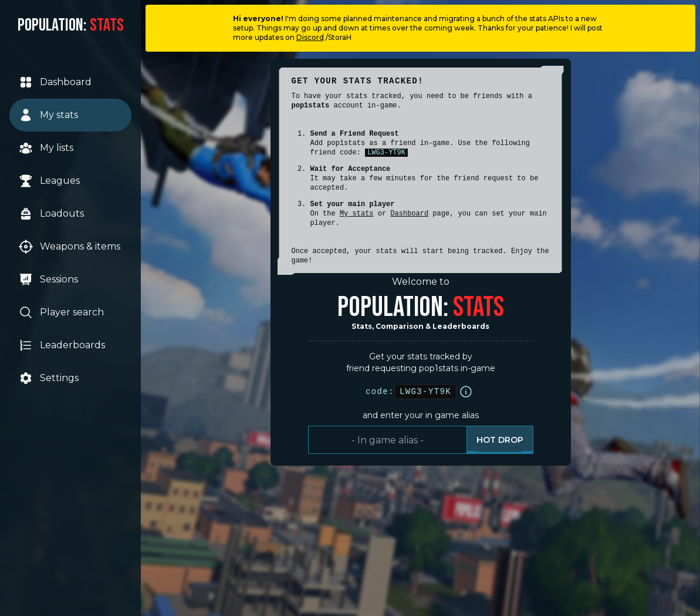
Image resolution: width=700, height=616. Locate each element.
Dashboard (55, 82)
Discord (310, 37)
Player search (61, 312)
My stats (48, 115)
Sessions (48, 280)
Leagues (49, 181)
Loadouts (51, 214)
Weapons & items (70, 247)
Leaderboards (62, 345)
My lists (46, 148)
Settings (49, 378)
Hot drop (500, 440)
